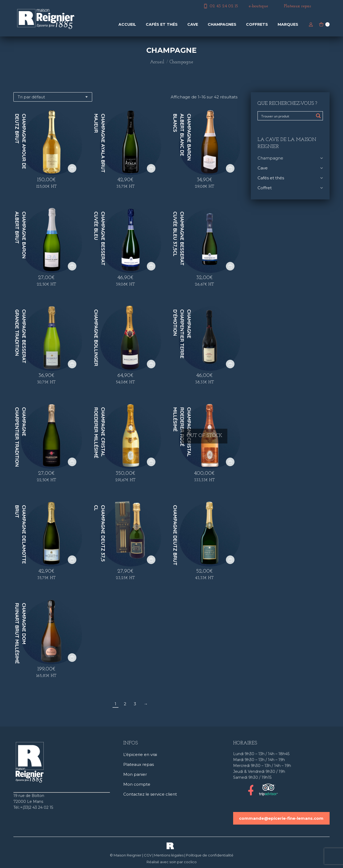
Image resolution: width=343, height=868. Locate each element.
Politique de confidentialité (210, 855)
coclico (190, 862)
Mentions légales (169, 855)
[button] (72, 168)
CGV (148, 855)
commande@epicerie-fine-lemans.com (281, 818)
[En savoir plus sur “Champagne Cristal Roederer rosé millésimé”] (230, 462)
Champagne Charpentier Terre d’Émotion (182, 334)
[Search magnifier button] (318, 116)
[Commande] (53, 97)
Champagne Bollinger (96, 338)
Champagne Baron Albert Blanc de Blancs (182, 137)
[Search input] (287, 116)
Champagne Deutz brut (175, 535)
